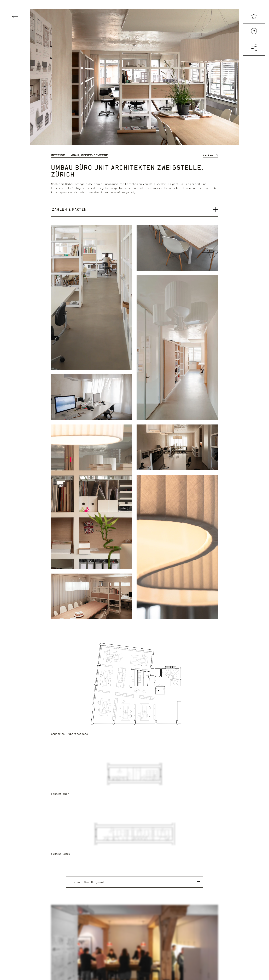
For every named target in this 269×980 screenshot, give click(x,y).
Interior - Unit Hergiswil (87, 882)
